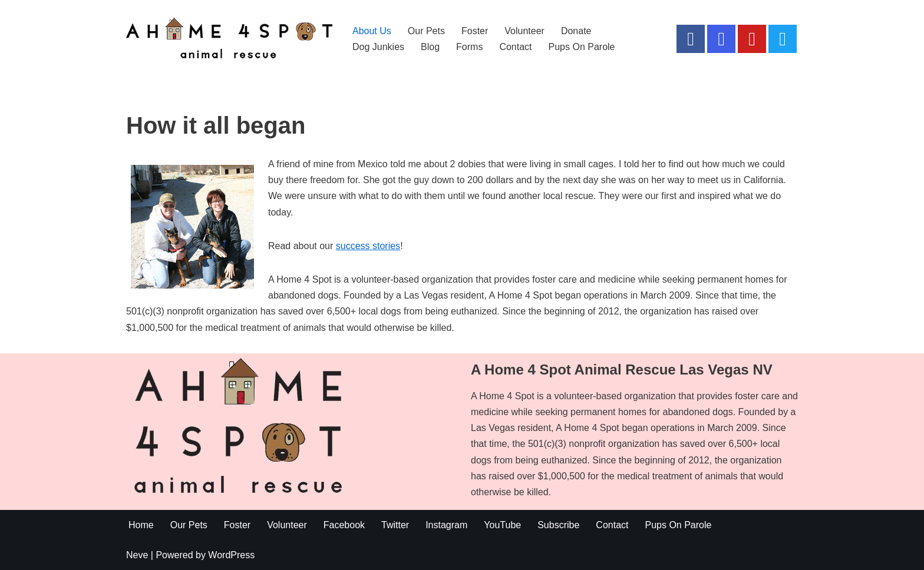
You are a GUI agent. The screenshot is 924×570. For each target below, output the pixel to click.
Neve (137, 555)
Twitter (395, 525)
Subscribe (558, 525)
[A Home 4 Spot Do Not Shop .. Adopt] (229, 39)
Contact (515, 47)
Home (141, 525)
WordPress (231, 555)
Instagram (446, 525)
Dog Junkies (378, 47)
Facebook (344, 525)
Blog (430, 47)
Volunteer (524, 31)
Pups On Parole (582, 47)
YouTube (502, 525)
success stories (368, 246)
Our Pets (426, 31)
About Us (372, 31)
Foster (475, 31)
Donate (576, 31)
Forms (469, 47)
